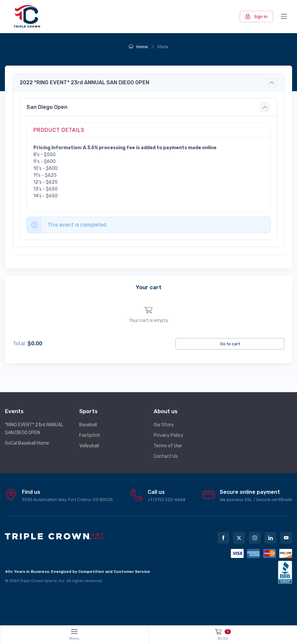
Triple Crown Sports (38, 581)
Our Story (164, 425)
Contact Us (166, 456)
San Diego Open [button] (47, 107)
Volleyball (89, 446)
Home (138, 47)
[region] (148, 315)
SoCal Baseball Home (27, 443)
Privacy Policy (168, 435)
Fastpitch (90, 435)
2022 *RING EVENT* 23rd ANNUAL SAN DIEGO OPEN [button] (84, 82)
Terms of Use (168, 446)
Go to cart (230, 344)
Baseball (88, 425)
